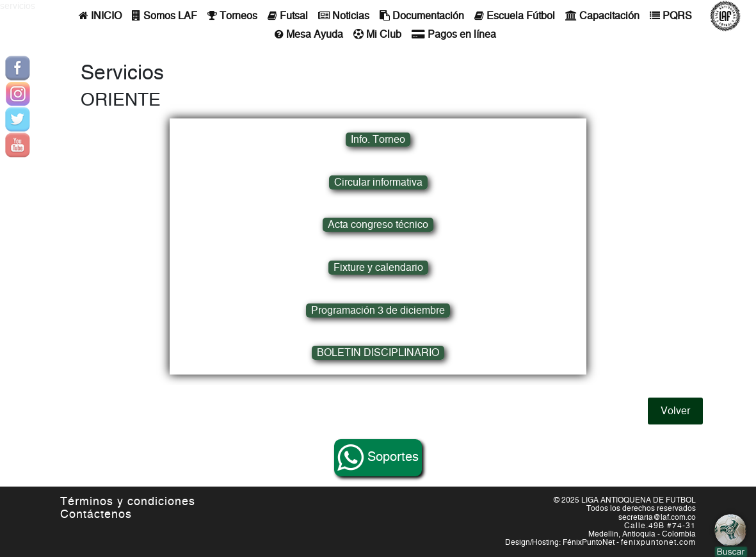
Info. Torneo (378, 140)
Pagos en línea (454, 34)
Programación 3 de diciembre (378, 311)
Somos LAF (165, 16)
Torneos (232, 16)
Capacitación (602, 16)
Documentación (422, 16)
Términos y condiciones (128, 502)
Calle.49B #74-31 (660, 526)
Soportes (378, 458)
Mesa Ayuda (309, 34)
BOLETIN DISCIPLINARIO (378, 353)
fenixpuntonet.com (658, 542)
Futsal (288, 16)
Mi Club (377, 34)
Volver (675, 411)
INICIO (100, 16)
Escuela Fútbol (515, 16)
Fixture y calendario (378, 268)
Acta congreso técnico (378, 225)
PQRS (671, 16)
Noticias (344, 16)
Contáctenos (96, 515)
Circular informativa (378, 182)
